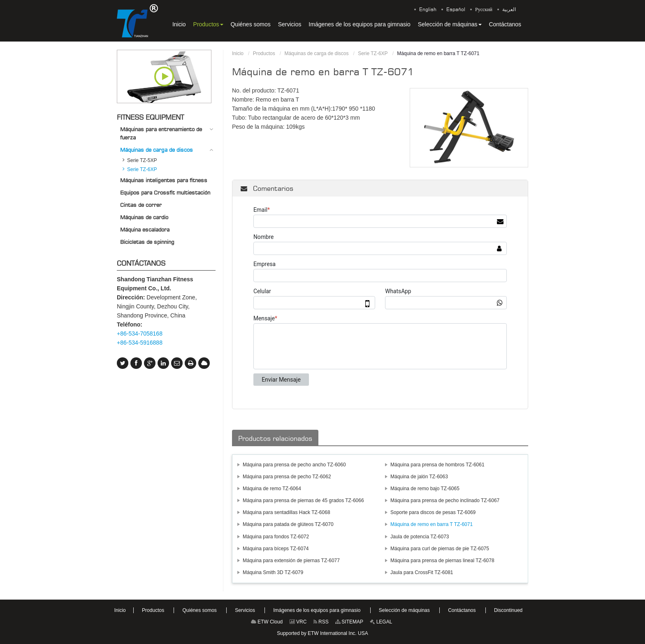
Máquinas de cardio (144, 217)
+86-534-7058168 (140, 334)
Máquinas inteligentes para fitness (164, 180)
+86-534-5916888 (140, 343)
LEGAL (381, 622)
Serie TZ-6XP (373, 53)
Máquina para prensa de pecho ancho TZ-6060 (294, 465)
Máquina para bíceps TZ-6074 (276, 549)
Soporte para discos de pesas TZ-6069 (433, 512)
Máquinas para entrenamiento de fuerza (161, 133)
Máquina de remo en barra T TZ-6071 (432, 524)
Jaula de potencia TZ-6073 (420, 537)
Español (456, 9)
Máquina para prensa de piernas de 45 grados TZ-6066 (303, 500)
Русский (484, 9)
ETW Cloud (267, 622)
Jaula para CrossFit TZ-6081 (422, 572)
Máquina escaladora (145, 229)
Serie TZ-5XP (142, 160)
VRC (298, 622)
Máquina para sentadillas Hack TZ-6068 (287, 512)
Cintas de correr (141, 205)
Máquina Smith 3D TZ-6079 (273, 572)
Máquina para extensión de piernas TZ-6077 (291, 561)
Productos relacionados (275, 438)
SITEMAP (349, 622)
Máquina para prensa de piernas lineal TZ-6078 (442, 561)
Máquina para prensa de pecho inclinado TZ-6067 (445, 500)
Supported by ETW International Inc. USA (322, 633)
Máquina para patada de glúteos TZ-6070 (288, 524)
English (428, 9)
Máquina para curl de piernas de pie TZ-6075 (440, 549)
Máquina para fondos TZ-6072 (276, 537)
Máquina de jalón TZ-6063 (419, 477)
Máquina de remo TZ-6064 (272, 489)
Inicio (238, 53)
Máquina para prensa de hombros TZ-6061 (437, 465)
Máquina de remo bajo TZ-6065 (425, 489)
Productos (264, 53)
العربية (509, 9)
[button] (208, 24)
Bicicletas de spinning (147, 242)
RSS (321, 622)
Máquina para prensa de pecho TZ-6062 (287, 477)
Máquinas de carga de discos (316, 53)
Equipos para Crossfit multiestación (165, 192)
